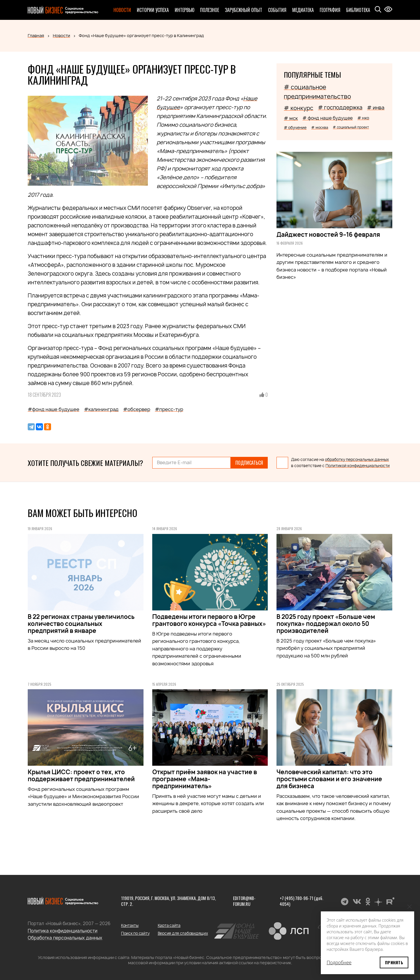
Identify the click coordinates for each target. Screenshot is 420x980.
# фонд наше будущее (328, 118)
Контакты (130, 925)
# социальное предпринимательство (317, 92)
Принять (394, 962)
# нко (363, 118)
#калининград (101, 409)
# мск (291, 118)
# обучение (295, 128)
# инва (376, 108)
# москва (320, 127)
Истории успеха (153, 10)
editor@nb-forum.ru (244, 901)
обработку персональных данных (357, 459)
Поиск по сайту (135, 933)
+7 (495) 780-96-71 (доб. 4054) (301, 901)
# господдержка (340, 108)
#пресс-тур (169, 409)
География (330, 10)
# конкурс (299, 108)
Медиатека (303, 10)
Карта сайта (169, 925)
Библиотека (358, 10)
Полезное (210, 10)
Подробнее (339, 962)
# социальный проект (351, 127)
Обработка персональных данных (65, 938)
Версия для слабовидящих (183, 933)
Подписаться (249, 463)
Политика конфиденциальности (63, 931)
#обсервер (137, 409)
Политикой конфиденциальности (358, 466)
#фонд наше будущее (54, 409)
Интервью (184, 10)
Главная (36, 35)
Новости (122, 10)
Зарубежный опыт (244, 10)
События (277, 10)
